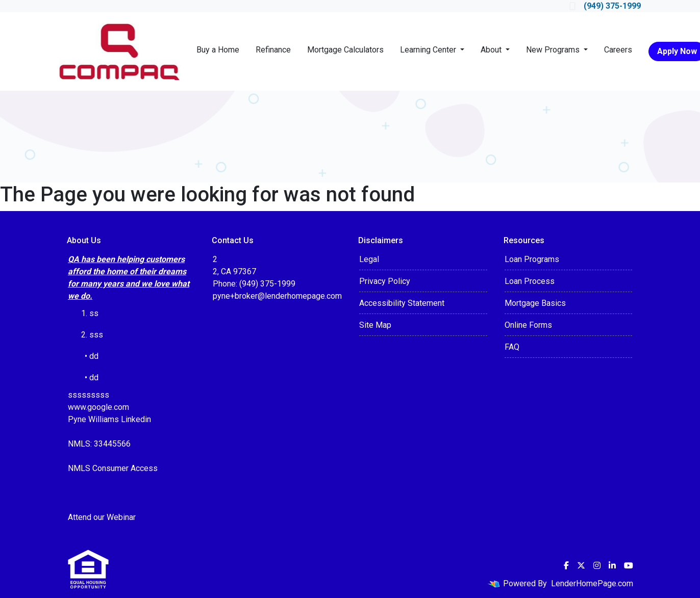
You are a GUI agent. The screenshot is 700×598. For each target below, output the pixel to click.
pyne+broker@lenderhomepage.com (277, 296)
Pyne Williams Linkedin (109, 419)
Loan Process (530, 281)
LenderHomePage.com (592, 583)
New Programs (554, 50)
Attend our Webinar (102, 517)
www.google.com (98, 407)
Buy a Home (218, 50)
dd (94, 378)
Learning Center (429, 50)
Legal (369, 259)
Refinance (273, 50)
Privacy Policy (385, 281)
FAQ (512, 347)
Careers (618, 50)
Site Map (375, 325)
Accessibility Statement (402, 303)
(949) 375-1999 (605, 6)
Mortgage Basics (535, 303)
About (492, 50)
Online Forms (528, 325)
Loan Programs (532, 259)
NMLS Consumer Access (113, 468)
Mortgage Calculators (345, 50)
